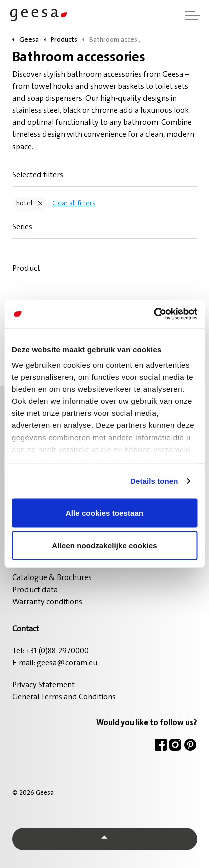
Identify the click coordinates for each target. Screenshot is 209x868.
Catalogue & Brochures (52, 578)
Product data (35, 590)
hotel (24, 204)
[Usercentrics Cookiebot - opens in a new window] (154, 314)
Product (26, 269)
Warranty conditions (47, 602)
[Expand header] (193, 15)
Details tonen (154, 481)
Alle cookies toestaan (105, 513)
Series (22, 227)
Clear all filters (74, 204)
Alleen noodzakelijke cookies (104, 546)
